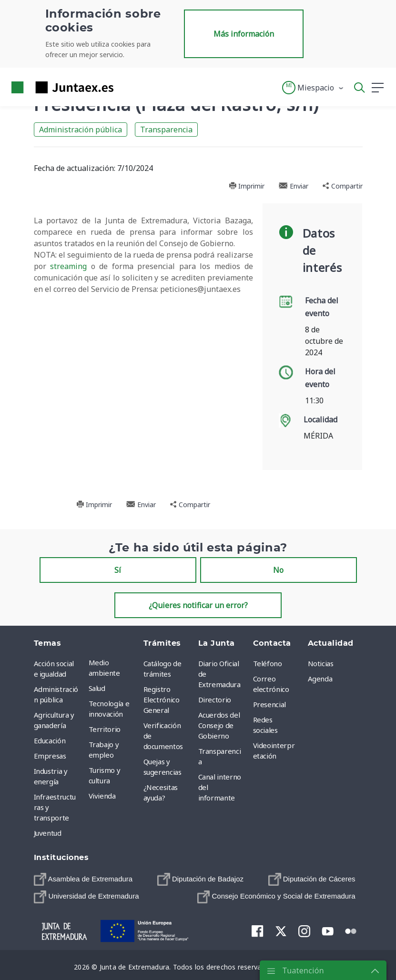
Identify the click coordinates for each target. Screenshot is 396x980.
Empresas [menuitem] (50, 756)
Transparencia (166, 130)
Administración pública (81, 130)
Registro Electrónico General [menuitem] (162, 700)
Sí (118, 570)
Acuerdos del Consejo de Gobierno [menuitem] (219, 725)
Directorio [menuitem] (215, 700)
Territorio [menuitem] (105, 729)
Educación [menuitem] (50, 740)
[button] (313, 88)
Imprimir (247, 186)
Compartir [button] (343, 186)
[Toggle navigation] (127, 87)
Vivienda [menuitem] (102, 796)
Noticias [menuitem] (321, 663)
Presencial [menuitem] (270, 704)
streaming (68, 266)
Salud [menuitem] (97, 688)
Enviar (294, 186)
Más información (244, 34)
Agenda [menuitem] (320, 679)
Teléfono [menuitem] (268, 663)
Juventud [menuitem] (48, 833)
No (278, 570)
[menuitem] (83, 879)
